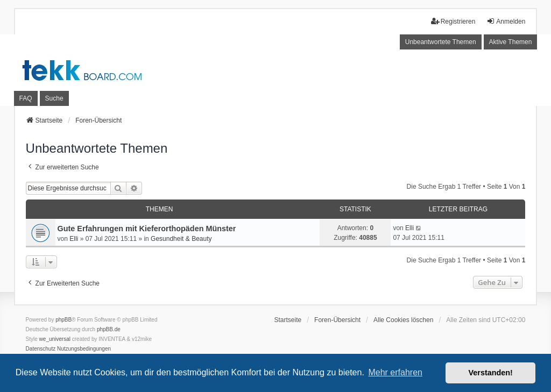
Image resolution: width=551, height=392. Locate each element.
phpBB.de (109, 329)
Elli (74, 239)
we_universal (55, 339)
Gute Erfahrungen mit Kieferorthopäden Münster (147, 229)
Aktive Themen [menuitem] (511, 42)
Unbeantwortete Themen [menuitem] (441, 42)
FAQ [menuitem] (26, 98)
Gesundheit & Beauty (181, 239)
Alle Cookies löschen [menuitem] (403, 320)
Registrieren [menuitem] (453, 21)
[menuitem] (41, 349)
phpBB (63, 320)
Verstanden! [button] (491, 373)
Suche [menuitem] (54, 98)
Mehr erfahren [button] (395, 372)
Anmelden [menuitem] (506, 21)
